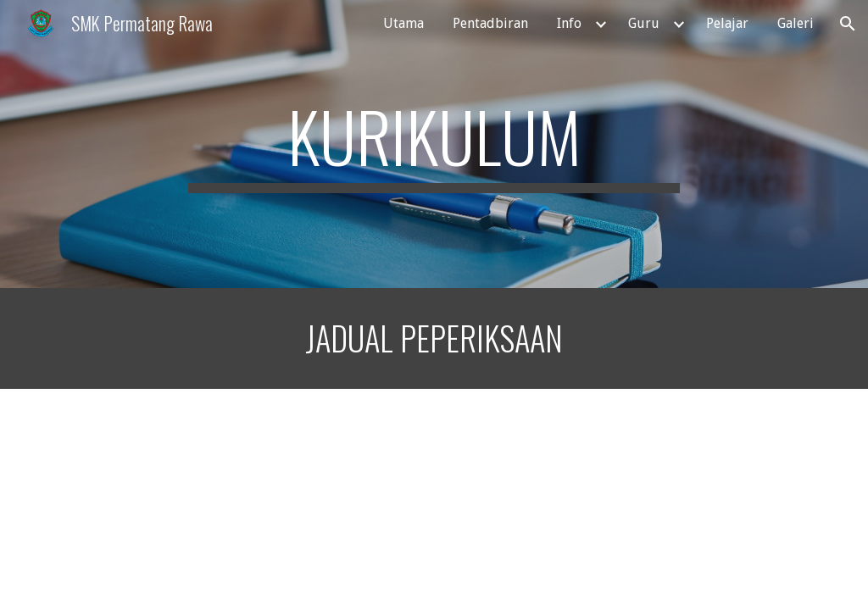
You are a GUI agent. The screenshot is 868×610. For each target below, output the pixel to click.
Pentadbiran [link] (490, 23)
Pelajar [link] (727, 23)
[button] (848, 24)
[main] (434, 144)
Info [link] (569, 23)
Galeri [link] (796, 23)
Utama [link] (403, 23)
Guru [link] (644, 23)
